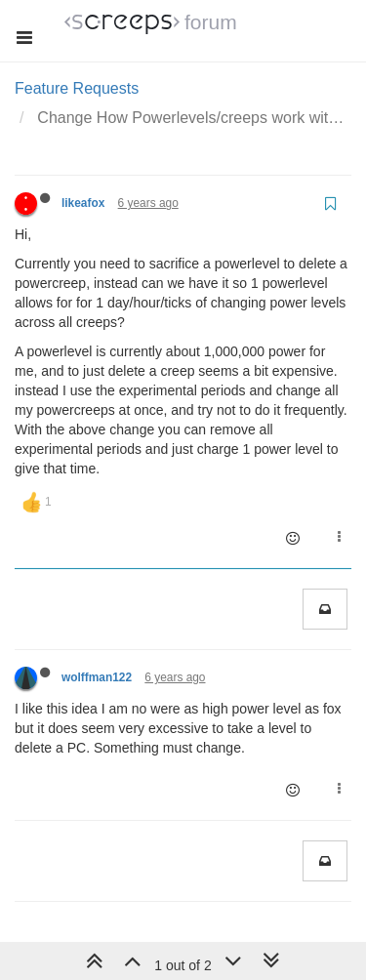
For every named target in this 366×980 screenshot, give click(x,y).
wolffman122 (97, 677)
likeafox (83, 203)
